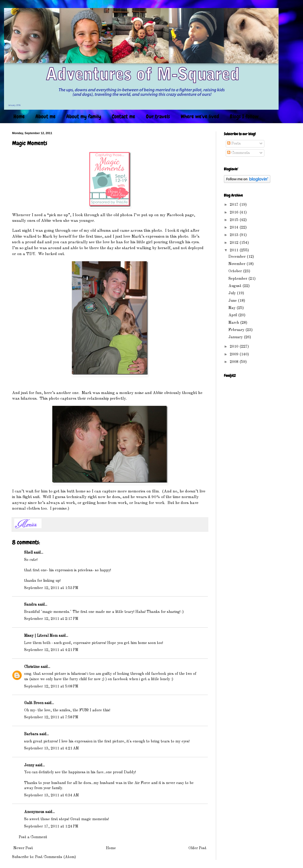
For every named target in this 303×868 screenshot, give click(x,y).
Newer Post (23, 848)
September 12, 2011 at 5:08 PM (51, 686)
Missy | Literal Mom (41, 636)
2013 (235, 235)
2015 (235, 220)
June (233, 301)
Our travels (158, 116)
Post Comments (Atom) (56, 857)
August (235, 286)
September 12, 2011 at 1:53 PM (51, 588)
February (237, 330)
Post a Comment (33, 837)
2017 (235, 205)
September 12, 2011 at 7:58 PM (51, 717)
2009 (235, 354)
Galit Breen (34, 703)
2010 (235, 347)
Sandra (30, 605)
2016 (235, 212)
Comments (239, 153)
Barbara (31, 734)
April (233, 315)
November (237, 264)
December (238, 257)
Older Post (197, 848)
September (238, 279)
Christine (32, 667)
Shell (28, 553)
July (233, 293)
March (234, 323)
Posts (234, 144)
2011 (235, 250)
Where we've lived (200, 116)
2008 (235, 362)
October (236, 271)
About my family (84, 116)
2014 (235, 227)
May (232, 308)
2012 (235, 243)
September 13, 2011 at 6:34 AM (51, 795)
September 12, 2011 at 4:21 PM (51, 650)
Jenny (29, 765)
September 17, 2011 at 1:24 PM (51, 826)
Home (19, 116)
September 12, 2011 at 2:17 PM (51, 619)
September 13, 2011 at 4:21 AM (51, 748)
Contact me (123, 116)
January (236, 337)
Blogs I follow (244, 116)
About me (45, 116)
